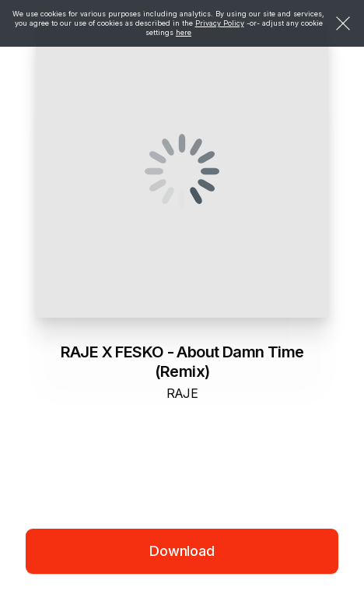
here (184, 32)
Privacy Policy (220, 23)
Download (182, 551)
